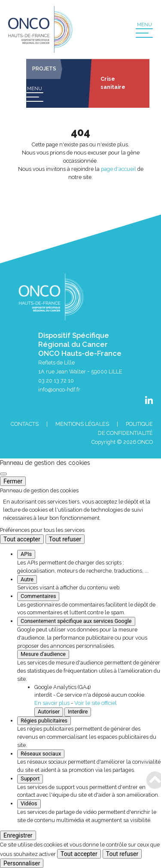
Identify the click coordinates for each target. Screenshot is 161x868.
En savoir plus (52, 703)
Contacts (25, 424)
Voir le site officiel (96, 703)
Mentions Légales (82, 424)
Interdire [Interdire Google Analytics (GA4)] (78, 712)
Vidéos (29, 803)
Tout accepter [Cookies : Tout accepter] (22, 539)
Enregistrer (18, 835)
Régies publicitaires (44, 721)
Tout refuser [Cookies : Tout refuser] (65, 539)
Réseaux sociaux (41, 754)
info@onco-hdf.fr (59, 390)
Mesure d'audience (43, 654)
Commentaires (38, 596)
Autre (27, 579)
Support (30, 778)
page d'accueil (118, 169)
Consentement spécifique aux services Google (76, 621)
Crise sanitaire (113, 83)
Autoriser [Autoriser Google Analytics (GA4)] (49, 712)
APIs (26, 554)
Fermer (13, 481)
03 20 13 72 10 (56, 381)
